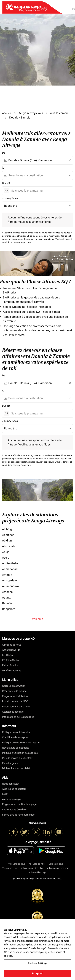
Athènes (7, 592)
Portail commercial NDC (15, 701)
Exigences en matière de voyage (19, 804)
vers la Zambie (59, 113)
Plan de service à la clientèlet (17, 758)
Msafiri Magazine (12, 670)
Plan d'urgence (10, 763)
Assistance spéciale (13, 712)
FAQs (5, 794)
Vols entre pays (56, 864)
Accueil (7, 113)
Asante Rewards (11, 650)
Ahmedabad (10, 569)
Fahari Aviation (10, 665)
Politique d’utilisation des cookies (20, 753)
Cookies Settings (38, 963)
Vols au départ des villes (32, 868)
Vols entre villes (10, 868)
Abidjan (7, 541)
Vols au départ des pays (58, 868)
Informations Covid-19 (14, 809)
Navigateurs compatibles (16, 748)
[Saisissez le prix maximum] (40, 191)
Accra (6, 558)
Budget (6, 183)
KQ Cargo (7, 655)
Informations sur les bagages (18, 717)
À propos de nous (12, 645)
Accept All (37, 973)
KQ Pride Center (11, 660)
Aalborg (7, 529)
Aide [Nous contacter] (14, 789)
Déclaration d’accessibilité (16, 768)
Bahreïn (7, 603)
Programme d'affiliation (15, 696)
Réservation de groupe (14, 691)
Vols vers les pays (17, 864)
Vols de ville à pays (37, 872)
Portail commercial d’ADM (16, 706)
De (4, 153)
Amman (7, 575)
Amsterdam (10, 580)
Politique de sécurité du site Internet (21, 742)
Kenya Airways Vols (31, 113)
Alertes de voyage (12, 799)
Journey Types (10, 198)
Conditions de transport (15, 737)
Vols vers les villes (37, 864)
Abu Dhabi (9, 546)
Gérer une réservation (14, 686)
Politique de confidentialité (16, 732)
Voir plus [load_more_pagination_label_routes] (37, 619)
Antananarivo (10, 586)
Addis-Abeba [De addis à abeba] (10, 563)
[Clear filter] (70, 160)
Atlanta (7, 598)
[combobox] (37, 160)
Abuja (6, 552)
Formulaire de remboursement (19, 815)
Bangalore (9, 609)
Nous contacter (10, 784)
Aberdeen (8, 535)
